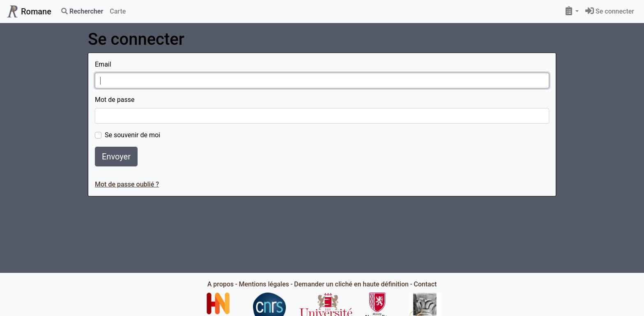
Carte (118, 11)
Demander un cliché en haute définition (351, 284)
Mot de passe (115, 100)
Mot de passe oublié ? (127, 184)
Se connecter (610, 11)
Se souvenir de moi (132, 135)
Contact (425, 284)
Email (103, 64)
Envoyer (116, 157)
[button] (572, 12)
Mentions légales (264, 284)
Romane (29, 12)
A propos (221, 284)
